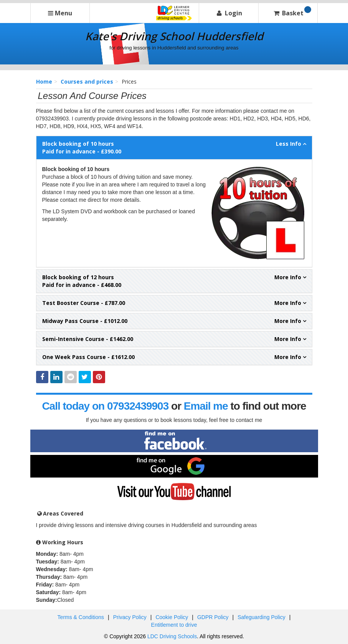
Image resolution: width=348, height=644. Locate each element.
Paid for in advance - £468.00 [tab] (174, 281)
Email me (206, 406)
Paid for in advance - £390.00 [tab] (174, 147)
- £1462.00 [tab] (174, 339)
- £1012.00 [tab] (174, 321)
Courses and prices (87, 82)
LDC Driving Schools (172, 636)
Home (44, 82)
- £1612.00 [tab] (174, 357)
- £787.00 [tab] (174, 303)
